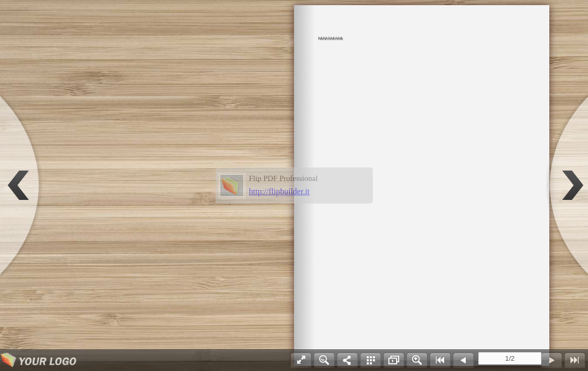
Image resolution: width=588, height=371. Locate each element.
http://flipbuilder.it (280, 191)
